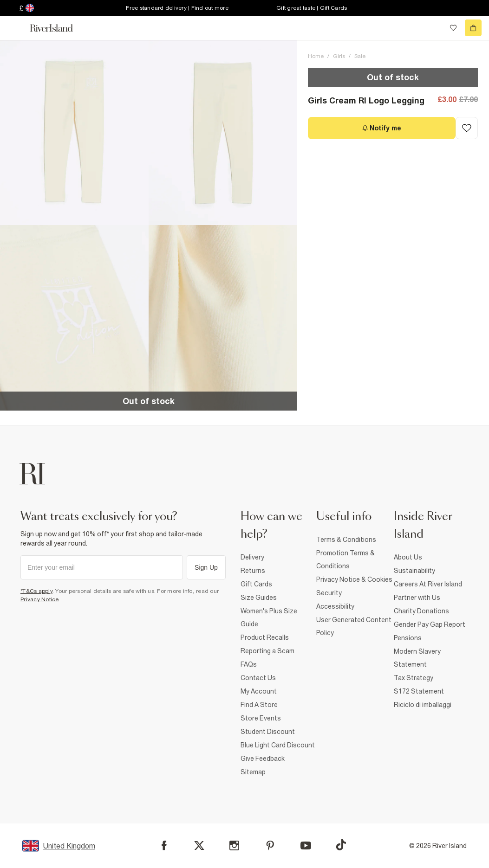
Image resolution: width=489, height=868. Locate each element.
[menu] (16, 28)
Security (329, 593)
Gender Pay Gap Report (430, 624)
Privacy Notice (40, 599)
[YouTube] (306, 845)
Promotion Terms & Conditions (346, 559)
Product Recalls (265, 637)
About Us (408, 557)
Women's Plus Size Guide (269, 617)
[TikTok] (341, 845)
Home (316, 56)
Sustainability (414, 571)
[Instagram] (234, 845)
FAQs (249, 664)
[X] (199, 846)
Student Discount (268, 732)
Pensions (408, 638)
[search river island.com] (434, 28)
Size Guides (259, 598)
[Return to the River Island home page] (58, 28)
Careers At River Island (428, 584)
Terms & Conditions (346, 540)
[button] (74, 132)
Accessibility (335, 606)
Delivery (252, 557)
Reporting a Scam (267, 651)
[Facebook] (164, 845)
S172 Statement (419, 691)
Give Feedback (263, 759)
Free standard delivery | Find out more (177, 8)
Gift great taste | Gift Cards (312, 8)
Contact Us (258, 678)
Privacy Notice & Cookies (354, 579)
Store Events (261, 718)
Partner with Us (417, 598)
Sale (360, 56)
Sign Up (206, 567)
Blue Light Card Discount (278, 745)
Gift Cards (256, 584)
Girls (339, 56)
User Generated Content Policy (354, 626)
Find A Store (259, 705)
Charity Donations (421, 611)
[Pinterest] (270, 845)
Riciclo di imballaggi (423, 705)
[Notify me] (382, 128)
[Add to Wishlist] (467, 128)
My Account (259, 691)
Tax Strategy (414, 678)
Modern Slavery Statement (417, 658)
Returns (253, 571)
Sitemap (253, 772)
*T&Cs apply (36, 591)
